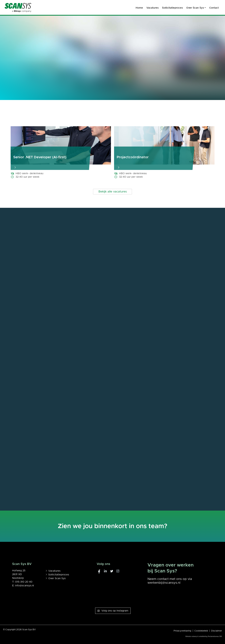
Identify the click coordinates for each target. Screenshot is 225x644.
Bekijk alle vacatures (113, 192)
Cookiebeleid (201, 631)
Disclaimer (216, 631)
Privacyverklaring (182, 631)
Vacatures (54, 571)
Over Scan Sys (57, 578)
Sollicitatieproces (59, 575)
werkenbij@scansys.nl (164, 583)
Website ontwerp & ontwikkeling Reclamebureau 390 (204, 636)
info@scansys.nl (25, 586)
